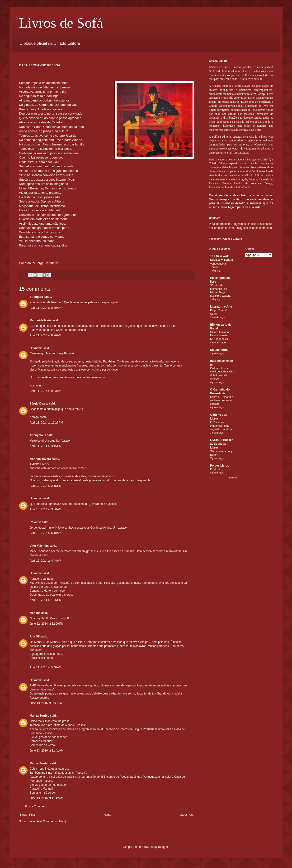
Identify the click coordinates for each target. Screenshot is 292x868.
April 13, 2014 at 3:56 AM (45, 509)
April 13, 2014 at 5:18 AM (45, 533)
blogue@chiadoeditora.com (254, 228)
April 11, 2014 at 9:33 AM (45, 391)
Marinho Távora (40, 459)
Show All (233, 478)
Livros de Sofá (61, 23)
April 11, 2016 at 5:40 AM (45, 667)
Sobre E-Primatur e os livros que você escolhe (222, 400)
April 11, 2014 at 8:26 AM (45, 335)
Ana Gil (35, 637)
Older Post (187, 815)
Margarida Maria (41, 320)
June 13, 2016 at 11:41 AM (47, 751)
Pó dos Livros (219, 466)
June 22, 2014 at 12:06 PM (47, 624)
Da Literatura (219, 350)
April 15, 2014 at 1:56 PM (46, 600)
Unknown (36, 348)
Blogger (163, 847)
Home (108, 815)
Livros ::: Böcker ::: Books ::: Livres (221, 444)
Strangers (36, 297)
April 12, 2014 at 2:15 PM (46, 486)
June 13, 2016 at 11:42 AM (47, 798)
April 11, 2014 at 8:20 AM (45, 308)
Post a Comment (35, 806)
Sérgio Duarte (39, 404)
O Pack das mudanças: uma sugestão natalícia (221, 426)
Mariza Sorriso (40, 716)
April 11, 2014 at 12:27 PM (46, 423)
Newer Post (28, 815)
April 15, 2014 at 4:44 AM (45, 561)
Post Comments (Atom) (51, 821)
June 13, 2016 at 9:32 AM (46, 703)
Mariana (35, 613)
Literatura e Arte (221, 307)
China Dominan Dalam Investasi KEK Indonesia (220, 336)
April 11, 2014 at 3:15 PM (46, 446)
